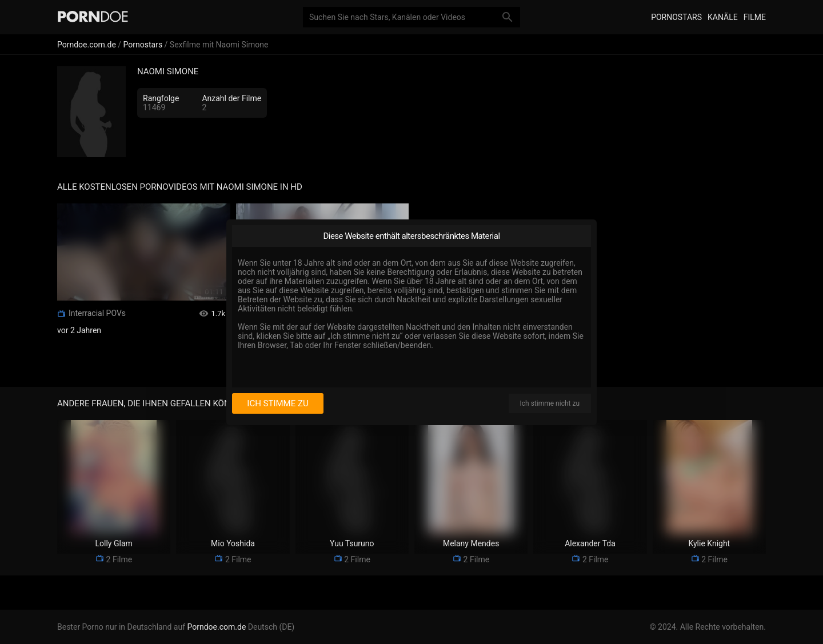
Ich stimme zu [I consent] (277, 403)
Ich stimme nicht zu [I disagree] (550, 403)
